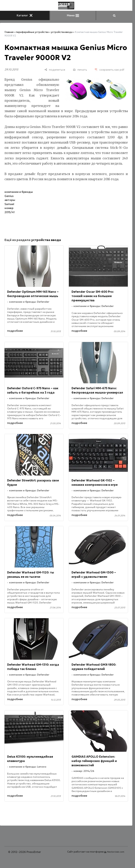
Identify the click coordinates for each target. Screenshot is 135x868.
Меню (73, 15)
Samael (9, 204)
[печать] (80, 70)
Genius (9, 196)
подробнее (15, 331)
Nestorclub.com (116, 852)
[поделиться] (55, 70)
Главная (9, 32)
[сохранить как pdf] (110, 70)
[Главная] (66, 6)
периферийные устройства (32, 32)
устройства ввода (62, 32)
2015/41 (10, 212)
